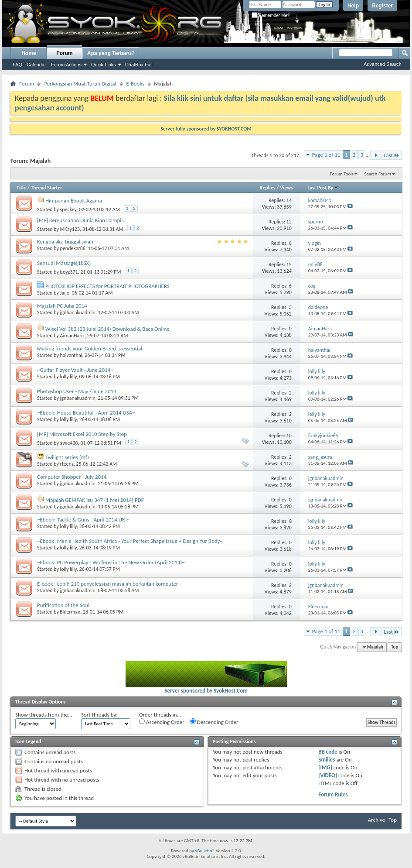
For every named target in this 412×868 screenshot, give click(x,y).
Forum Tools (342, 174)
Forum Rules (333, 794)
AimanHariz (72, 336)
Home (29, 53)
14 (289, 200)
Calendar (36, 65)
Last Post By (323, 188)
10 (289, 436)
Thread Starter (47, 188)
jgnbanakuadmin (78, 312)
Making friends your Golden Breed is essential (90, 348)
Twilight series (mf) (67, 457)
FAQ (17, 65)
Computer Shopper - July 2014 (72, 477)
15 (289, 264)
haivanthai (71, 355)
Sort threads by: (99, 715)
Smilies (327, 760)
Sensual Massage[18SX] (64, 263)
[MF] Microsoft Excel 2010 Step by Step (82, 434)
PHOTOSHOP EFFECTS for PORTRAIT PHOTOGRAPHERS (107, 286)
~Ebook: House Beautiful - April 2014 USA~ (86, 413)
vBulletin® (205, 851)
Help (353, 6)
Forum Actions (66, 65)
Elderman (70, 612)
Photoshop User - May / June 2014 (77, 391)
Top (395, 647)
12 (289, 222)
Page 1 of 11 (326, 155)
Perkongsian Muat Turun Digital (80, 84)
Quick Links (104, 65)
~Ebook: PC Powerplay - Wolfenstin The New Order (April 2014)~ (111, 562)
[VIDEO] (328, 775)
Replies (268, 188)
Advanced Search (383, 64)
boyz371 (69, 272)
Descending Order (214, 722)
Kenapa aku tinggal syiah (65, 242)
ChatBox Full (139, 65)
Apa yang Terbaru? (111, 53)
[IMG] (325, 767)
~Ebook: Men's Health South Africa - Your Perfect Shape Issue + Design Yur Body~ (130, 541)
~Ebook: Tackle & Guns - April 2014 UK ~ (83, 520)
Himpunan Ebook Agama (74, 201)
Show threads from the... (44, 715)
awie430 (69, 443)
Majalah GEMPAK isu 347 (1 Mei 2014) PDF (95, 500)
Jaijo (65, 293)
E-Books (136, 84)
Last (392, 155)
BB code (328, 752)
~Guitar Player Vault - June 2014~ (75, 370)
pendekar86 (73, 248)
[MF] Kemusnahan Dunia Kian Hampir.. (81, 220)
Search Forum (378, 174)
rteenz (67, 464)
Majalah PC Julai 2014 (62, 306)
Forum (64, 53)
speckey (68, 209)
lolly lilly (68, 377)
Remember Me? (271, 15)
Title (21, 188)
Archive (376, 820)
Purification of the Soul (63, 605)
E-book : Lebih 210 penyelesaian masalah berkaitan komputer (107, 584)
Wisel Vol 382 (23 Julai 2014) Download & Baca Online (107, 329)
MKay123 (70, 229)
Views (286, 188)
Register (382, 6)
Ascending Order (162, 722)
